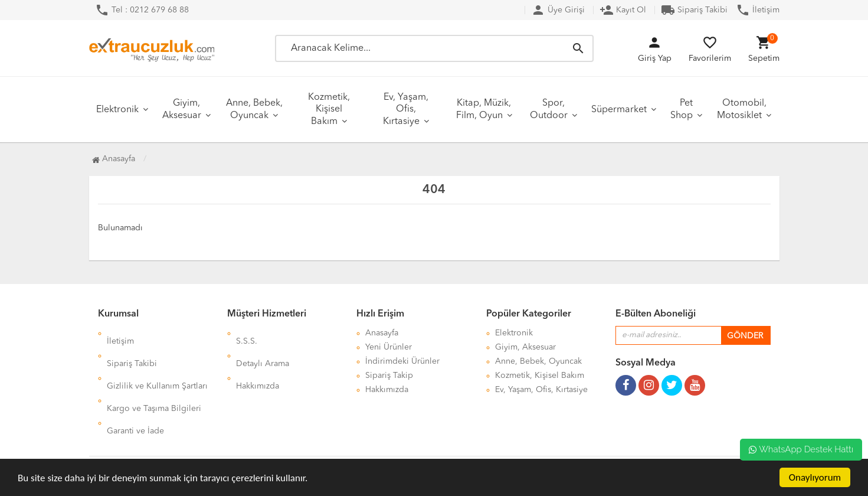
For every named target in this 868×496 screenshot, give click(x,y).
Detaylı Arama (263, 347)
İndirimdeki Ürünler (402, 361)
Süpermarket (619, 110)
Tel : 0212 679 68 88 (142, 10)
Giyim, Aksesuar (182, 110)
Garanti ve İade (135, 390)
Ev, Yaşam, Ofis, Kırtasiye (406, 110)
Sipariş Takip (389, 376)
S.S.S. (247, 333)
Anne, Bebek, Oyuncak (254, 110)
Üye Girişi (558, 10)
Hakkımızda (258, 361)
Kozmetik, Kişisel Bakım (329, 110)
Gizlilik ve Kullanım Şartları (157, 361)
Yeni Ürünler (389, 347)
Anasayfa (114, 159)
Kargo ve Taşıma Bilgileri (154, 376)
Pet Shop (682, 110)
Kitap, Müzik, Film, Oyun (484, 110)
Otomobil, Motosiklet (742, 110)
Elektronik (117, 110)
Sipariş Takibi (694, 10)
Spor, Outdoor (549, 110)
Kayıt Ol (623, 10)
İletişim (758, 10)
